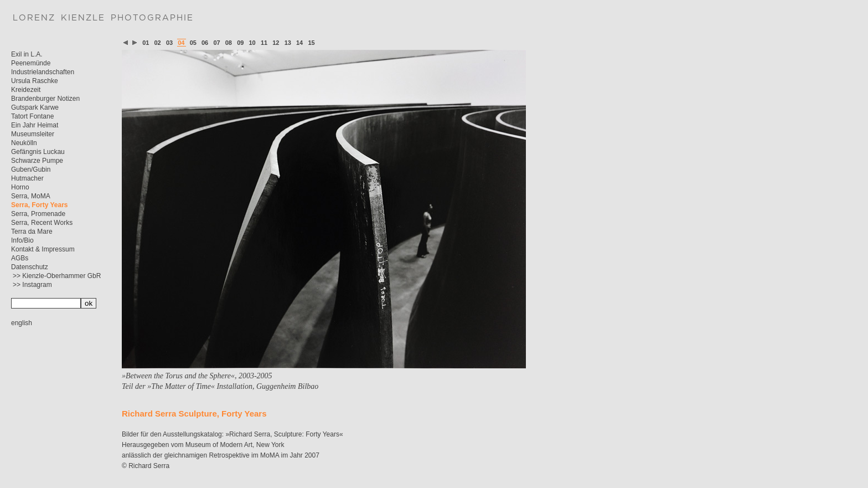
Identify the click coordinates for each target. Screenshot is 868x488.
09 (240, 43)
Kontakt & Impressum (43, 249)
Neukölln (24, 143)
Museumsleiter (33, 134)
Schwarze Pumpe (37, 161)
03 (169, 43)
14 (299, 43)
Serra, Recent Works (42, 223)
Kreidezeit (26, 90)
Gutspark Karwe (35, 107)
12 (276, 43)
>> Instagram (32, 285)
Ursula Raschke (35, 81)
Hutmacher (27, 178)
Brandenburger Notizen (45, 99)
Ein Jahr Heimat (35, 125)
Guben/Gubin (31, 169)
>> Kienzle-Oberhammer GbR (57, 276)
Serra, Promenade (38, 214)
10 (252, 43)
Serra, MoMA (31, 196)
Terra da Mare (32, 232)
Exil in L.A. (27, 54)
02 (158, 43)
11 (264, 43)
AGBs (20, 258)
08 (229, 43)
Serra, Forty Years (40, 205)
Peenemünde (31, 63)
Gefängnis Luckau (38, 152)
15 (311, 43)
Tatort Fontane (32, 116)
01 (146, 43)
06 (205, 43)
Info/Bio (22, 240)
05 (193, 43)
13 (288, 43)
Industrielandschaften (43, 72)
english (22, 323)
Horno (20, 187)
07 (216, 43)
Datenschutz (30, 267)
